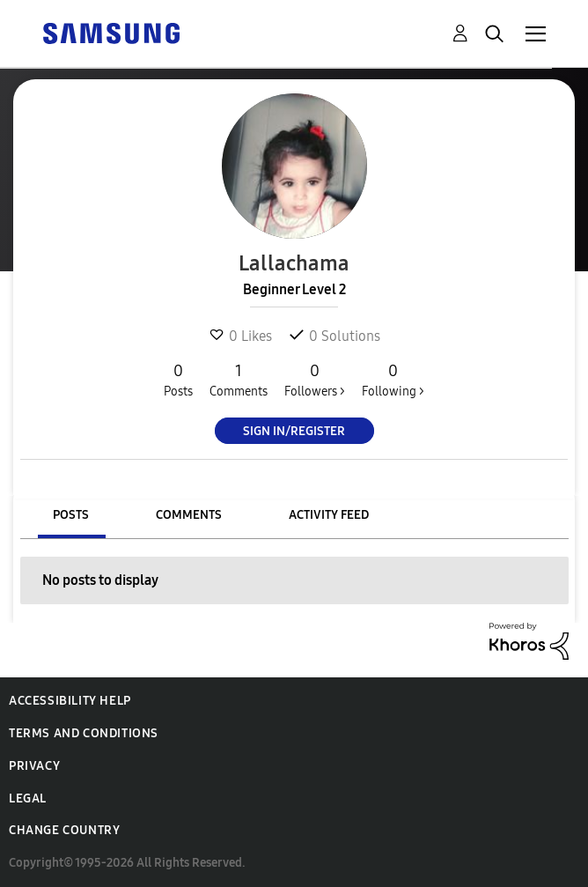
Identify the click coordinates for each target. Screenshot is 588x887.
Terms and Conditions (84, 733)
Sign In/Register (294, 431)
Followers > (315, 380)
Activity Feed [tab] (329, 515)
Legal (28, 798)
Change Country (64, 830)
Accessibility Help (70, 701)
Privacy (34, 766)
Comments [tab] (189, 515)
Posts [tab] (71, 515)
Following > (393, 380)
